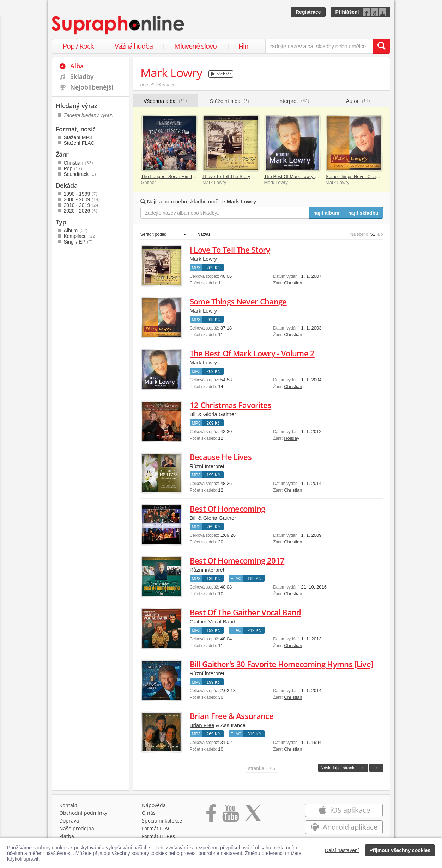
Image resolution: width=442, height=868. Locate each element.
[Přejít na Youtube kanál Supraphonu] (230, 815)
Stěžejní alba (230, 101)
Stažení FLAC (79, 143)
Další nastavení (342, 850)
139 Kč (213, 579)
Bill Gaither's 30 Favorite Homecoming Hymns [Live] (281, 664)
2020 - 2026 (81, 211)
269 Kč (213, 268)
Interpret (294, 101)
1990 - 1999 (81, 194)
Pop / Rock (78, 46)
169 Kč (254, 579)
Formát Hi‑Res (158, 836)
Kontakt (68, 805)
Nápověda (154, 805)
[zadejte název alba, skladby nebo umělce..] (319, 46)
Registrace (308, 12)
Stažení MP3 (78, 137)
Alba (77, 66)
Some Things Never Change (355, 176)
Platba (67, 836)
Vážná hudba (134, 46)
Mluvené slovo (195, 46)
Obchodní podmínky (83, 813)
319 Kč (254, 734)
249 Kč (254, 630)
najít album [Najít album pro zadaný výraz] (326, 213)
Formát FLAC (156, 828)
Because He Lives (221, 457)
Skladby (82, 76)
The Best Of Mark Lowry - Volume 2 (301, 176)
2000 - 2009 (82, 199)
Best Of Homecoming (228, 509)
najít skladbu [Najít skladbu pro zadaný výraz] (363, 213)
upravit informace (158, 85)
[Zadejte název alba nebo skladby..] (225, 213)
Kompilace (80, 236)
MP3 (196, 268)
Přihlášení (347, 12)
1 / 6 (262, 768)
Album (76, 230)
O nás (149, 813)
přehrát (221, 74)
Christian (293, 283)
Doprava (69, 821)
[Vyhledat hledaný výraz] (382, 46)
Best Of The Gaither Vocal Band (246, 612)
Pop (73, 168)
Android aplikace (344, 827)
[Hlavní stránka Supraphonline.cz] (119, 25)
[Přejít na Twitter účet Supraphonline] (253, 815)
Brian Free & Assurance (232, 716)
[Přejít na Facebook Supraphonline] (211, 815)
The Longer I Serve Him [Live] (172, 176)
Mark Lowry (204, 259)
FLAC (236, 579)
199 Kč (213, 475)
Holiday (292, 438)
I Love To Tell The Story (226, 176)
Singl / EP (78, 242)
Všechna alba (165, 101)
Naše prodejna (77, 828)
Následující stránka (343, 767)
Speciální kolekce (162, 821)
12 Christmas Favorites (231, 405)
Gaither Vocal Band (213, 621)
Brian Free (202, 725)
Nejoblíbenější (92, 87)
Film (245, 46)
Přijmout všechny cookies (400, 850)
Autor (358, 101)
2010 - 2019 (82, 205)
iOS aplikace (344, 810)
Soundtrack (80, 174)
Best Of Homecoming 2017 (237, 560)
